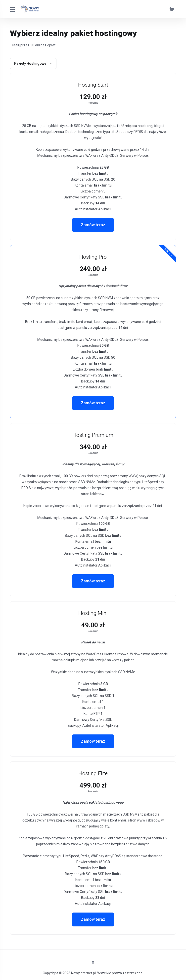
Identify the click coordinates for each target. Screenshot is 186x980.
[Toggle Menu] (12, 9)
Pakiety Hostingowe (33, 63)
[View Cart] (172, 9)
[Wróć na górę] (93, 962)
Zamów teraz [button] (93, 225)
